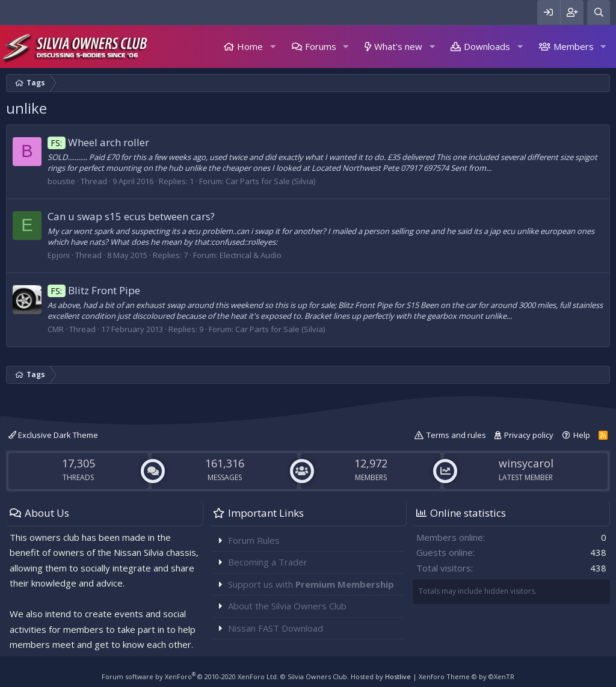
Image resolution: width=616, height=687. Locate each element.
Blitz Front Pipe (94, 290)
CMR (56, 329)
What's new (398, 46)
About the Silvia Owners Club (287, 606)
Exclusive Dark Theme (53, 435)
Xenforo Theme (467, 676)
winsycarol (526, 463)
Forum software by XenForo (190, 676)
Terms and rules (456, 435)
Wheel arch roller (98, 142)
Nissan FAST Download (276, 628)
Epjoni (59, 255)
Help (582, 435)
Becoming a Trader (268, 562)
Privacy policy (529, 435)
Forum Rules (254, 540)
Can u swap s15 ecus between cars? (131, 216)
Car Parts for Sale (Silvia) (270, 181)
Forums (321, 46)
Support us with (311, 584)
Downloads (487, 46)
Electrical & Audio (251, 255)
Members (574, 46)
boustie (61, 181)
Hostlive (398, 676)
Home (250, 46)
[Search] (599, 12)
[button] (273, 47)
